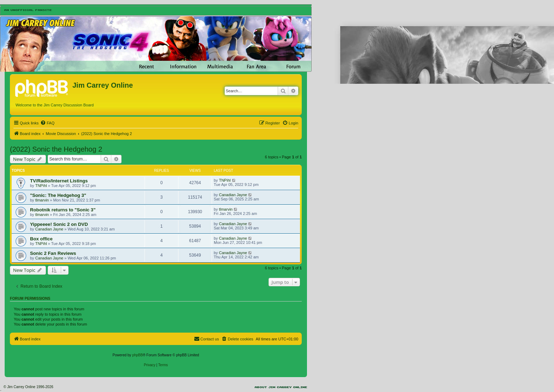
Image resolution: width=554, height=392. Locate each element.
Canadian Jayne (233, 195)
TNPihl (41, 186)
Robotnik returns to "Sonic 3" (63, 210)
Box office (41, 239)
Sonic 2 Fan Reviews (53, 253)
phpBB (137, 355)
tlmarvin (42, 200)
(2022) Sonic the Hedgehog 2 (56, 149)
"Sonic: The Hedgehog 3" (58, 195)
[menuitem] (47, 123)
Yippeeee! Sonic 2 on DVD (59, 224)
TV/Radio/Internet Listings (59, 181)
